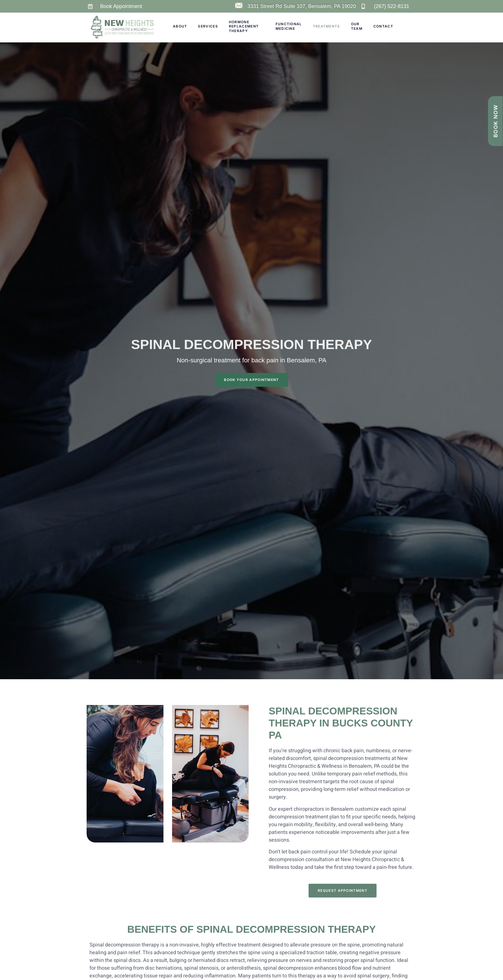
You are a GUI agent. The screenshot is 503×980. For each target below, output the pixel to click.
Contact (383, 26)
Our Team (357, 26)
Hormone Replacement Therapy (244, 26)
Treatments (326, 26)
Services (208, 26)
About (180, 26)
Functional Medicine (289, 26)
